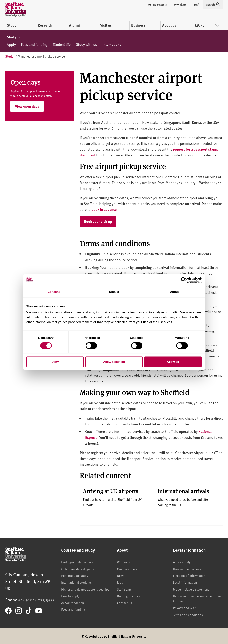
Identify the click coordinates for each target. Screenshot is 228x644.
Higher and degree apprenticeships (85, 589)
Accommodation (73, 603)
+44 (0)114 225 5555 (36, 600)
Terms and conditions (188, 615)
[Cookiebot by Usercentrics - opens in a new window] (184, 280)
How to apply (70, 596)
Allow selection (114, 362)
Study (12, 25)
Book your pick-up (100, 221)
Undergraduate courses (77, 562)
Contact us (124, 603)
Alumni (75, 25)
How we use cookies (187, 569)
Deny (55, 362)
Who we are (125, 562)
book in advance (104, 209)
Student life (62, 44)
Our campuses (127, 569)
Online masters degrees (78, 569)
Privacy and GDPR (185, 608)
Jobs (120, 582)
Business (138, 25)
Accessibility (182, 562)
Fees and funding (34, 44)
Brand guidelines (129, 596)
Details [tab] (114, 292)
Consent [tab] (54, 292)
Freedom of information (189, 575)
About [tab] (174, 292)
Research (45, 25)
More (207, 25)
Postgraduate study (75, 575)
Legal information (185, 582)
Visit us (106, 25)
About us (169, 25)
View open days (27, 106)
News (121, 575)
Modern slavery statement (191, 589)
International (112, 44)
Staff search (125, 589)
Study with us (87, 44)
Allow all (173, 362)
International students (77, 582)
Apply (11, 44)
